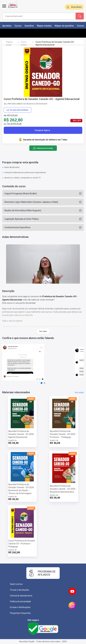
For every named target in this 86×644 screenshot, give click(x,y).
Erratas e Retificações (20, 607)
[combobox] (37, 16)
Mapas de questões (64, 26)
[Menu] (4, 8)
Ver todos (79, 392)
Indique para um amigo (43, 148)
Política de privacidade (20, 601)
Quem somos (16, 584)
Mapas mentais (44, 26)
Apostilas (7, 26)
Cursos (18, 26)
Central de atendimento (21, 596)
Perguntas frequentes (20, 613)
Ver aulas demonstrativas (17, 110)
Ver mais (43, 331)
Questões (29, 26)
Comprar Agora (42, 130)
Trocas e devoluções (20, 590)
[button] (42, 383)
